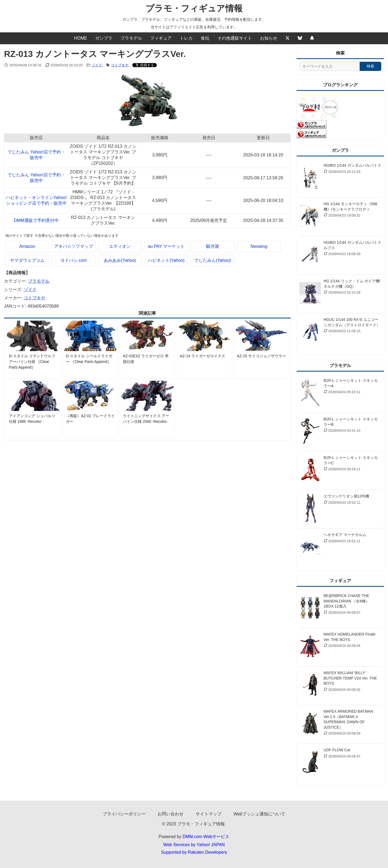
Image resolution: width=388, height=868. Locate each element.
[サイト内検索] (330, 66)
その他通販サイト (235, 38)
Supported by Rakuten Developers (194, 852)
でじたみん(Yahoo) (213, 260)
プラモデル (131, 38)
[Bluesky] (300, 38)
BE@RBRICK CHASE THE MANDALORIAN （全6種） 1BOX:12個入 (347, 601)
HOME (81, 38)
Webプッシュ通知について (259, 814)
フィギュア (161, 38)
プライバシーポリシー (124, 814)
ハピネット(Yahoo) (166, 260)
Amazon (27, 246)
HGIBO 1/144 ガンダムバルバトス (352, 165)
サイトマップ (209, 814)
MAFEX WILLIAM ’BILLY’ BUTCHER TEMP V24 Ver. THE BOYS (350, 678)
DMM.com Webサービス (206, 837)
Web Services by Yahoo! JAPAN (194, 845)
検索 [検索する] (370, 66)
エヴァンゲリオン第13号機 (347, 496)
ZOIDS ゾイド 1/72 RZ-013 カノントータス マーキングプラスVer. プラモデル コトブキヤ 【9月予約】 (103, 178)
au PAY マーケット (166, 246)
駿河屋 (213, 246)
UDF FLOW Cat (337, 750)
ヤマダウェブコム (27, 260)
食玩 (205, 38)
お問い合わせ (171, 814)
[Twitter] (287, 38)
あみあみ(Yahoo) (120, 260)
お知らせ (269, 38)
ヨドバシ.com (74, 260)
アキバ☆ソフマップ (74, 246)
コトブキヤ (120, 65)
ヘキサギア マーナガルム (345, 535)
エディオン (120, 246)
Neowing (259, 246)
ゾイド (97, 65)
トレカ (186, 38)
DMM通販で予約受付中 (36, 220)
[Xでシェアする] (145, 65)
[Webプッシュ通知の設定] (312, 38)
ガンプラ (104, 38)
